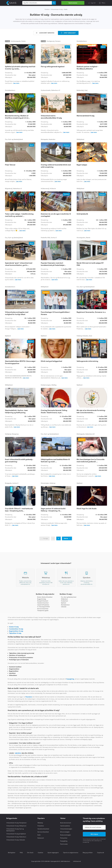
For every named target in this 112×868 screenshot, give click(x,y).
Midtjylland (64, 599)
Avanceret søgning (45, 33)
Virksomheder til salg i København (16, 837)
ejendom (18, 753)
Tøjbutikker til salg (15, 633)
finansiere (29, 697)
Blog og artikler (88, 853)
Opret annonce (73, 3)
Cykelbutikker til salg (16, 629)
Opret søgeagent (53, 853)
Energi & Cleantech (43, 601)
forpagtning (70, 679)
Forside (47, 9)
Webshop (40, 823)
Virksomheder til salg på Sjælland (16, 834)
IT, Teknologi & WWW (43, 607)
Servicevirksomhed (43, 609)
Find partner (64, 838)
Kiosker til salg (14, 627)
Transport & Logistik (43, 611)
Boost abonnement (66, 823)
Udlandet (64, 607)
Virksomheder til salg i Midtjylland (16, 826)
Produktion (41, 826)
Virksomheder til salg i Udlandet (16, 840)
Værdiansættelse (65, 826)
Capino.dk (101, 853)
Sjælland (64, 603)
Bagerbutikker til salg (16, 631)
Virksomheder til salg (57, 9)
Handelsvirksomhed (43, 603)
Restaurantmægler (65, 835)
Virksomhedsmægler (66, 829)
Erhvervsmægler (65, 832)
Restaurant (41, 838)
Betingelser (12, 853)
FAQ (21, 853)
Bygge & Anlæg (42, 599)
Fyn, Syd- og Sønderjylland (69, 597)
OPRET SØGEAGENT (68, 33)
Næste (67, 538)
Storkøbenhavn (65, 605)
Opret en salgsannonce (71, 853)
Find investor (64, 844)
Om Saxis (30, 853)
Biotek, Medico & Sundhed (45, 597)
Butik (39, 835)
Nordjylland (64, 601)
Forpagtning (64, 841)
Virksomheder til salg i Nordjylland (16, 823)
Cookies (40, 853)
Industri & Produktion (43, 605)
